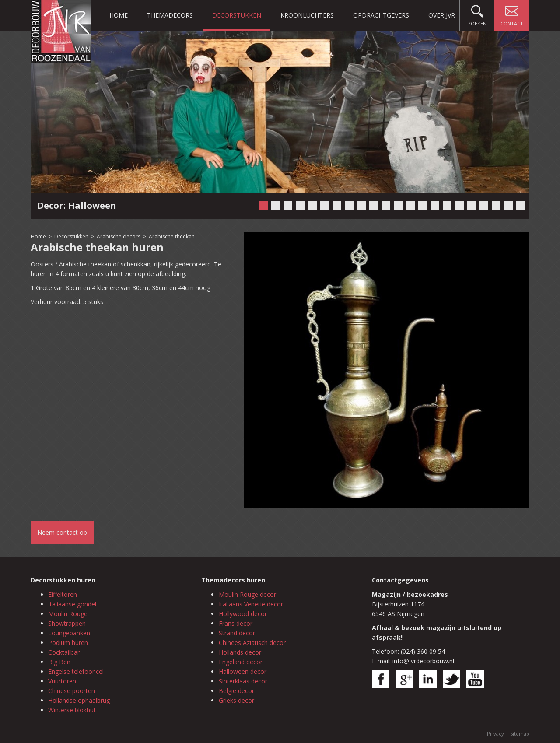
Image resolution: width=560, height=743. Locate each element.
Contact (512, 13)
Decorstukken (237, 15)
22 (521, 206)
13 (410, 206)
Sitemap (520, 734)
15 (435, 206)
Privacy (495, 734)
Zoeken (477, 13)
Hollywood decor (243, 614)
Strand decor (237, 633)
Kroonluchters (307, 15)
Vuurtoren (62, 681)
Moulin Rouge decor (247, 594)
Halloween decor (243, 671)
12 (398, 206)
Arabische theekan (172, 237)
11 (386, 206)
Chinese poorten (72, 691)
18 (472, 206)
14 (423, 206)
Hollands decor (240, 652)
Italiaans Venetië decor (251, 604)
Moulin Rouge (68, 614)
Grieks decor (236, 700)
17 (459, 206)
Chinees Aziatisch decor (252, 643)
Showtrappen (67, 623)
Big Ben (59, 662)
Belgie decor (236, 691)
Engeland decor (241, 662)
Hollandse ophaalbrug (79, 700)
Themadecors (170, 15)
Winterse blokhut (72, 710)
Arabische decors (119, 237)
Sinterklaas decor (243, 681)
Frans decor (236, 623)
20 (496, 206)
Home (119, 15)
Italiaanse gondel (72, 604)
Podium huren (68, 643)
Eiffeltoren (63, 594)
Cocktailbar (64, 652)
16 (447, 206)
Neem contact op (62, 532)
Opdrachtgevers (381, 15)
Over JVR (442, 15)
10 (374, 206)
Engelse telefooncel (76, 671)
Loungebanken (69, 633)
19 (484, 206)
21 (508, 206)
